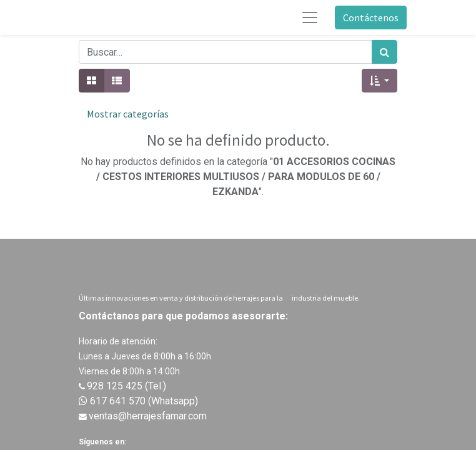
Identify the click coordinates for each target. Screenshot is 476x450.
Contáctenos (371, 17)
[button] (379, 81)
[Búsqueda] (384, 52)
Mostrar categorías (128, 114)
